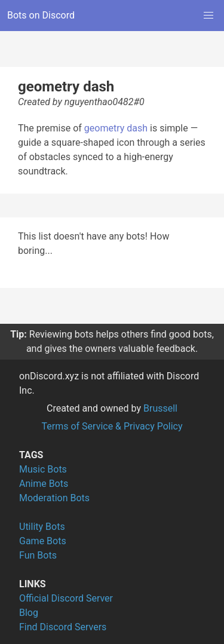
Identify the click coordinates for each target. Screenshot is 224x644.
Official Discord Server (66, 598)
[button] (208, 16)
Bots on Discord (41, 15)
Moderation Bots (54, 498)
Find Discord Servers (63, 627)
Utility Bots (42, 527)
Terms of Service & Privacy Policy (112, 426)
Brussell (160, 408)
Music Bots (43, 469)
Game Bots (43, 541)
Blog (29, 613)
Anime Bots (44, 484)
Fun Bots (38, 555)
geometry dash (116, 128)
